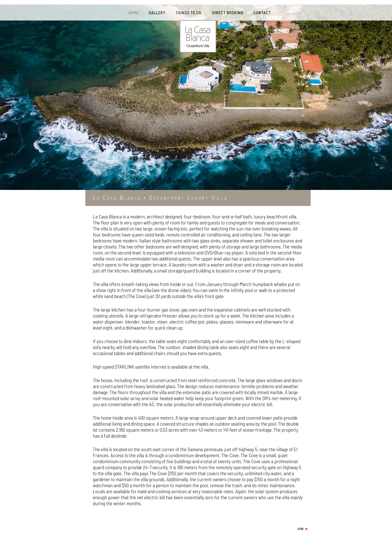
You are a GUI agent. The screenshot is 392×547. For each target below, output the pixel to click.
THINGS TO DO (189, 13)
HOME (134, 13)
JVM (303, 529)
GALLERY (157, 13)
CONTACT (262, 13)
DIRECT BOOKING (228, 13)
